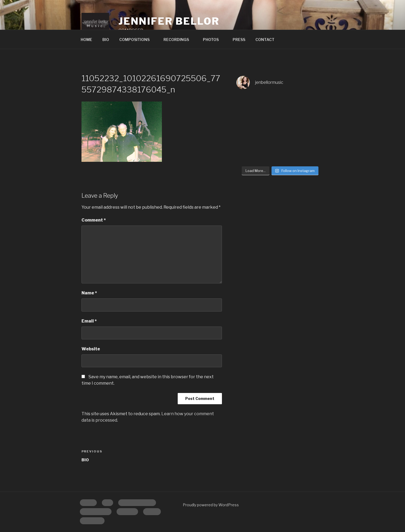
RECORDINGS (179, 40)
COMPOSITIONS (137, 40)
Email (89, 321)
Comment (94, 220)
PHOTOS (213, 40)
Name (89, 293)
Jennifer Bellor (169, 21)
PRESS (239, 40)
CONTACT (265, 40)
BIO (106, 40)
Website (91, 349)
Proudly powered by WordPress (211, 505)
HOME (86, 40)
